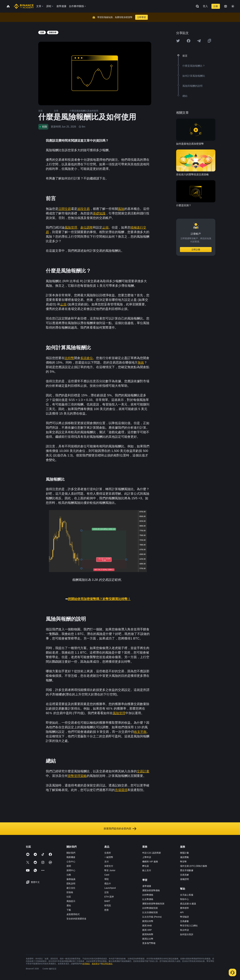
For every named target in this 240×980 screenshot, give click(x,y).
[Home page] (24, 6)
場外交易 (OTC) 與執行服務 (194, 866)
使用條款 (86, 964)
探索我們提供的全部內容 (120, 829)
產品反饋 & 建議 (188, 904)
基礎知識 (99, 213)
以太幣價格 (148, 899)
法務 (69, 875)
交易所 (108, 853)
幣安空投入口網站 (189, 926)
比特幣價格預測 (150, 908)
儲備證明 (184, 879)
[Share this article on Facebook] (189, 41)
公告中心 (71, 862)
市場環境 (121, 790)
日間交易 (65, 209)
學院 (107, 879)
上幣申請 (147, 857)
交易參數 (184, 921)
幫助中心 (184, 899)
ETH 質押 (109, 897)
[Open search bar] (196, 6)
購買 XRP (147, 930)
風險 (121, 209)
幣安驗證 (184, 917)
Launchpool (110, 888)
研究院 (108, 905)
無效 (141, 362)
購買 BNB (147, 926)
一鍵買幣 (109, 857)
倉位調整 (87, 227)
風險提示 (71, 901)
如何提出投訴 (187, 934)
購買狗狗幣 (148, 934)
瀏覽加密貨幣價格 (151, 890)
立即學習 (141, 17)
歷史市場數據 (187, 870)
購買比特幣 (148, 921)
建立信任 (71, 888)
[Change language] (226, 6)
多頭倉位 (87, 358)
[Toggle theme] (233, 6)
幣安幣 (183, 862)
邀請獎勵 (184, 857)
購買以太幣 (148, 939)
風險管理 (71, 227)
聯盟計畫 (184, 853)
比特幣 (69, 358)
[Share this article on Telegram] (199, 41)
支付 (107, 862)
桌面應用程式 (73, 914)
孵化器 (146, 866)
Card (107, 875)
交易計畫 (143, 771)
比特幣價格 (148, 895)
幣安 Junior (110, 870)
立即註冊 (196, 250)
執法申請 (184, 930)
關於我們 (71, 853)
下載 (69, 910)
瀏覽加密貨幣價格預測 (153, 904)
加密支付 (109, 866)
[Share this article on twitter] (178, 41)
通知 (69, 905)
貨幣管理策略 (77, 776)
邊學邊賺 (147, 886)
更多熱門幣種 (149, 943)
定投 (107, 892)
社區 (69, 897)
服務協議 (71, 879)
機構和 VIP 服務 (150, 862)
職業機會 (71, 857)
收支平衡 (140, 732)
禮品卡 (108, 884)
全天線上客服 (187, 895)
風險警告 (96, 964)
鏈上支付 (147, 870)
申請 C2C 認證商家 (152, 853)
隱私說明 (71, 884)
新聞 (69, 866)
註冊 (216, 6)
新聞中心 (71, 870)
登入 (205, 6)
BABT (107, 901)
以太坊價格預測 (150, 912)
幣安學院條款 (107, 964)
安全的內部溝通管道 (76, 919)
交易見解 (184, 875)
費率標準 (184, 908)
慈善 (107, 910)
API (182, 912)
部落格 (70, 892)
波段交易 (83, 209)
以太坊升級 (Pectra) (152, 917)
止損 (105, 227)
